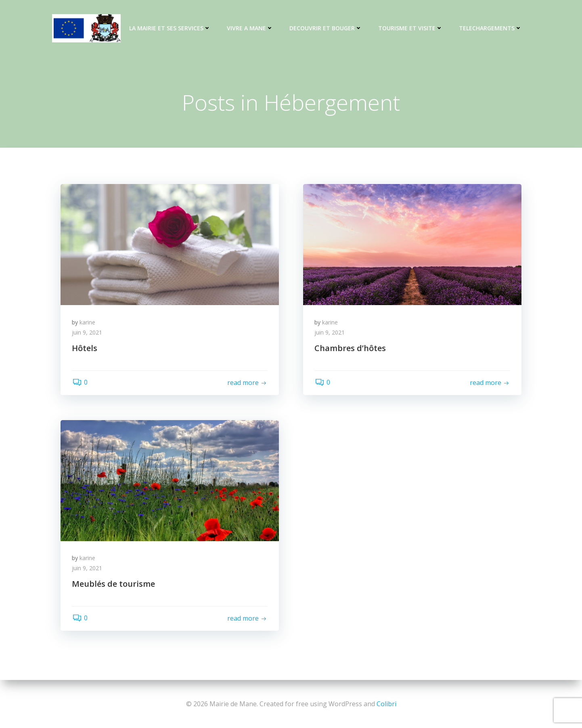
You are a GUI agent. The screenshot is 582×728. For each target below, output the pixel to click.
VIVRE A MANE (250, 28)
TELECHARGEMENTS (490, 28)
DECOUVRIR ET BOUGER (325, 28)
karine (88, 323)
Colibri (386, 704)
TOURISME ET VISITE (410, 28)
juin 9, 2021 (88, 334)
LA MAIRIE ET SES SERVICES (170, 28)
